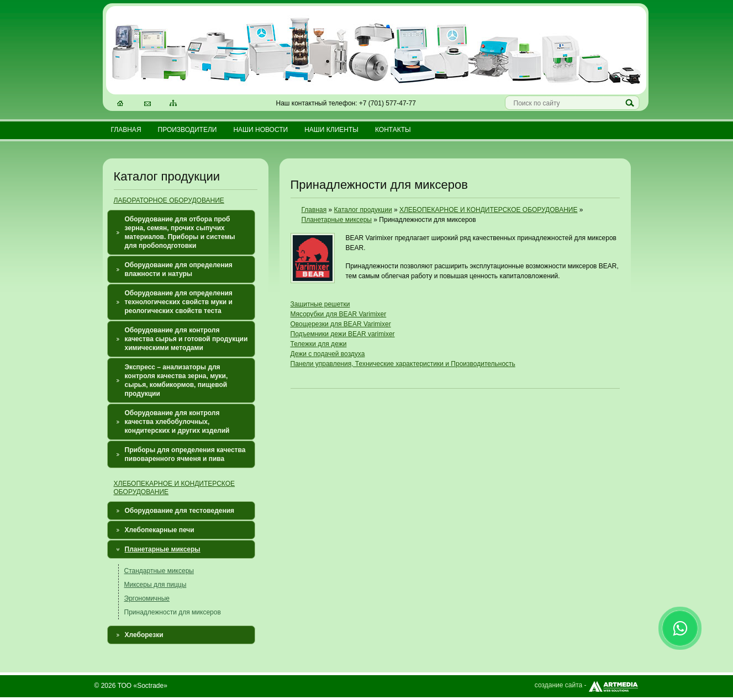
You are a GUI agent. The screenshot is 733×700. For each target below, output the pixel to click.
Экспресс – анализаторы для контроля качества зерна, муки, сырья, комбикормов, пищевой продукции (176, 380)
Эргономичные (147, 598)
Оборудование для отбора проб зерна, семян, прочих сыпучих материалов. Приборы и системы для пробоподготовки (180, 232)
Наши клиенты (331, 130)
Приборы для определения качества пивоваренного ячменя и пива (185, 454)
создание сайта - (587, 685)
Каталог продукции (363, 210)
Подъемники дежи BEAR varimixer (343, 334)
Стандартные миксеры (159, 571)
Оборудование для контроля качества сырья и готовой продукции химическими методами (186, 339)
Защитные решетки (320, 304)
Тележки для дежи (319, 344)
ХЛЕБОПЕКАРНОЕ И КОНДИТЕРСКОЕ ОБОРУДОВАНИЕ (488, 210)
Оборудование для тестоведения (180, 511)
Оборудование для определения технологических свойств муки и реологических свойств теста (179, 302)
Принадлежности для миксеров (173, 612)
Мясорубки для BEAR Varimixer (339, 314)
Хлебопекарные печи (160, 530)
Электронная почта (148, 104)
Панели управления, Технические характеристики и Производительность (403, 364)
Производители (188, 130)
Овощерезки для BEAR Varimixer (341, 324)
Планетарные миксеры (163, 549)
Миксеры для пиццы (155, 585)
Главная (126, 130)
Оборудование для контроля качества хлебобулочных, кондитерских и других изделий (177, 422)
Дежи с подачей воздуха (328, 354)
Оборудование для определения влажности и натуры (179, 269)
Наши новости (260, 130)
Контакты (393, 130)
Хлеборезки (144, 635)
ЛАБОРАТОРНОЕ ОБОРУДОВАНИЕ (169, 200)
